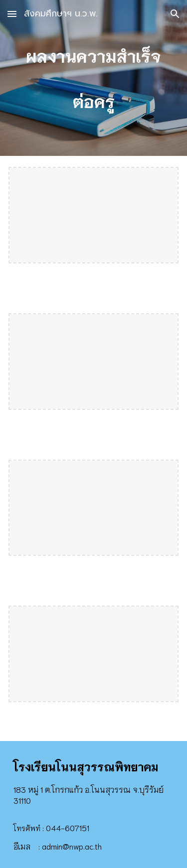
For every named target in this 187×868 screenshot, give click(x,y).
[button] (12, 14)
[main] (94, 78)
